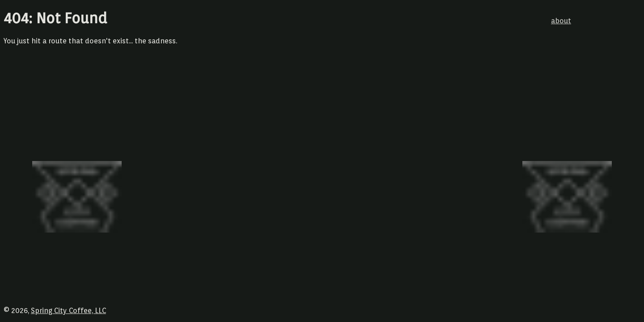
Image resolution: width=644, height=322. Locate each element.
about (561, 21)
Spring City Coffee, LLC (68, 311)
